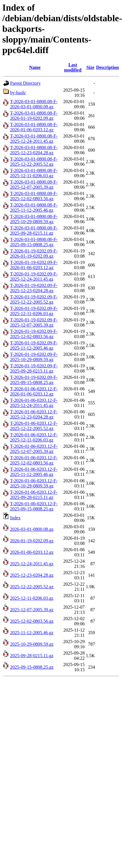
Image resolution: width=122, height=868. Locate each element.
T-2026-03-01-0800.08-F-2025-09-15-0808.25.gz (34, 242)
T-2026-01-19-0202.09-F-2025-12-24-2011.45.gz (34, 276)
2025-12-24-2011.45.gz (32, 564)
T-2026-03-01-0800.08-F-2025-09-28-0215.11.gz (34, 230)
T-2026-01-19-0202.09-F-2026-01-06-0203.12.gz (34, 265)
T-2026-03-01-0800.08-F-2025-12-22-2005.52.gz (34, 162)
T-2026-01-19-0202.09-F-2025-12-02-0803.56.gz (34, 334)
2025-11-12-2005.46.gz (32, 633)
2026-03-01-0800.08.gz (32, 529)
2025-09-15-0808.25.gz (32, 667)
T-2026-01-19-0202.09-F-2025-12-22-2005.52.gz (34, 299)
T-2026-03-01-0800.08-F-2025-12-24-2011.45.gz (34, 139)
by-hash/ (18, 93)
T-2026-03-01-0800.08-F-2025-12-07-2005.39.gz (34, 185)
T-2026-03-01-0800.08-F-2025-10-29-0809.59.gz (34, 219)
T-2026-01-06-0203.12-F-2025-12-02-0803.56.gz (34, 460)
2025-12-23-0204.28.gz (32, 575)
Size (90, 67)
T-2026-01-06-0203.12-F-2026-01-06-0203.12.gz (34, 391)
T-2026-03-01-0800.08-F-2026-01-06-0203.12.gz (34, 127)
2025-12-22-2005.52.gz (32, 587)
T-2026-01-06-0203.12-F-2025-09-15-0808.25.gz (34, 506)
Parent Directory (25, 83)
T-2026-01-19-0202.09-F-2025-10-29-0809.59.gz (34, 357)
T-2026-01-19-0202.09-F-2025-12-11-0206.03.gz (34, 311)
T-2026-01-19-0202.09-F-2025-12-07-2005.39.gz (34, 322)
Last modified (73, 67)
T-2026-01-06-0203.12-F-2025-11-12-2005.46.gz (34, 472)
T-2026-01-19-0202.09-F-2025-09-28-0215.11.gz (34, 368)
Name (35, 67)
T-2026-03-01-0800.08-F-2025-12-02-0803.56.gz (34, 196)
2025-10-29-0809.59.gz (32, 644)
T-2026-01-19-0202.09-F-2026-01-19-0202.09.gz (34, 253)
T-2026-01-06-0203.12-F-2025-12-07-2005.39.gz (34, 449)
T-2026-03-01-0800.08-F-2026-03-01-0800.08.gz (34, 104)
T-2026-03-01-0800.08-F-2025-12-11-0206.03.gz (34, 173)
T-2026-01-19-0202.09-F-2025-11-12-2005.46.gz (34, 345)
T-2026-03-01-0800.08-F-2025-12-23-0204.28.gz (34, 150)
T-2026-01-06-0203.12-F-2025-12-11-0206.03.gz (34, 437)
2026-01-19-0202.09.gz (32, 541)
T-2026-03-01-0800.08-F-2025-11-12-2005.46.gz (34, 208)
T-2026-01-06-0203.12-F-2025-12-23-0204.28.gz (34, 414)
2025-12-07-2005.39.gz (32, 610)
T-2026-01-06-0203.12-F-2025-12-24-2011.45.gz (34, 403)
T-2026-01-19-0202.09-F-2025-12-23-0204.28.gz (34, 288)
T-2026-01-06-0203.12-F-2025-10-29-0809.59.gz (34, 483)
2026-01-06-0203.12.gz (32, 552)
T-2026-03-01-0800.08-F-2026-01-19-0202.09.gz (34, 116)
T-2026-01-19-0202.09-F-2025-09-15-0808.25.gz (34, 380)
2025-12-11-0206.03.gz (32, 598)
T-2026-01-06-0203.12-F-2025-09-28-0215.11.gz (34, 495)
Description (107, 67)
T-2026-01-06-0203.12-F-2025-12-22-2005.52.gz (34, 426)
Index (15, 518)
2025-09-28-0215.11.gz (32, 656)
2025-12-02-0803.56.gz (32, 621)
